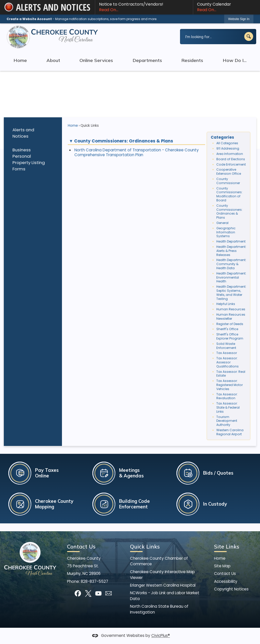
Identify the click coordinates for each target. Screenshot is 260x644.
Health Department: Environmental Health (231, 277)
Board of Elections (231, 159)
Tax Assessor (227, 353)
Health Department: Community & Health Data (231, 264)
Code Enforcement (231, 164)
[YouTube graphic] (98, 593)
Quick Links (145, 546)
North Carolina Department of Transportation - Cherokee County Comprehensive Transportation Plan (137, 152)
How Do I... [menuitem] (235, 60)
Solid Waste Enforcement (226, 346)
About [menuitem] (53, 60)
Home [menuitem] (20, 60)
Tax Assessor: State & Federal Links (228, 407)
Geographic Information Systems (226, 232)
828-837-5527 (94, 581)
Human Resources (231, 309)
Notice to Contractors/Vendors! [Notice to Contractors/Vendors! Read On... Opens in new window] (144, 7)
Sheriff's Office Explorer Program (230, 336)
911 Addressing (228, 148)
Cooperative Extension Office (229, 172)
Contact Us (225, 574)
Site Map (222, 566)
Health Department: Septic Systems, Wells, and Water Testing (231, 293)
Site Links (227, 546)
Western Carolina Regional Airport (230, 432)
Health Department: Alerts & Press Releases (231, 251)
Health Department (231, 241)
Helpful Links (226, 304)
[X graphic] (88, 593)
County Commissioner (228, 181)
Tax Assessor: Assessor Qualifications (227, 362)
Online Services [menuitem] (96, 60)
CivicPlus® (161, 636)
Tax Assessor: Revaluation (227, 396)
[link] (239, 19)
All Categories (227, 143)
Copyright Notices (231, 589)
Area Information (230, 154)
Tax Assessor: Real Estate (231, 374)
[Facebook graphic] (78, 593)
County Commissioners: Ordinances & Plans (229, 212)
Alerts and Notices (23, 133)
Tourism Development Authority (227, 421)
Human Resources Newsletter (231, 317)
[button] (249, 36)
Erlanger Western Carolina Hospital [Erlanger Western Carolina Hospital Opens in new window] (163, 585)
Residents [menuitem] (192, 60)
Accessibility (226, 581)
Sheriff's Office (227, 329)
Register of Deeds (230, 324)
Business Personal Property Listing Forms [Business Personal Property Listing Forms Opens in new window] (29, 159)
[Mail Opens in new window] (109, 593)
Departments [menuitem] (147, 60)
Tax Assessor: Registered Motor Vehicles (230, 385)
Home (73, 126)
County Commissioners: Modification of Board (229, 194)
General (222, 223)
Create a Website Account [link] (29, 19)
